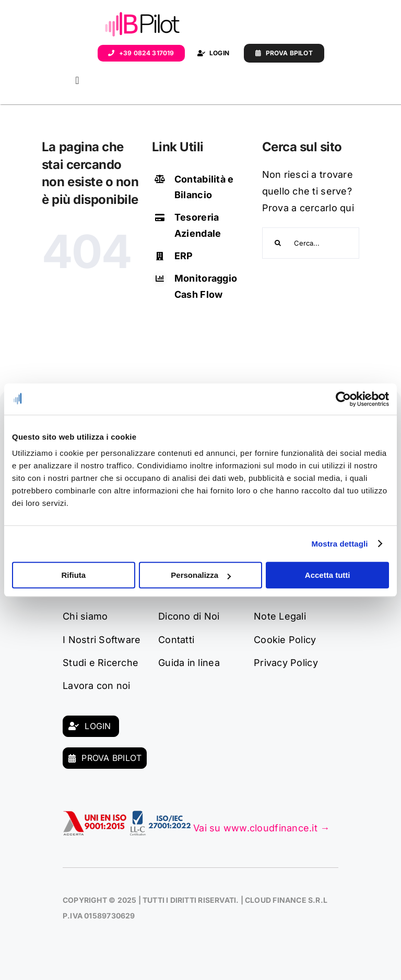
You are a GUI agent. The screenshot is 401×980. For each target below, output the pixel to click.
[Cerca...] (311, 243)
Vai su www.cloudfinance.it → (262, 828)
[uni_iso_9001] (161, 815)
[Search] (278, 243)
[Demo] (284, 53)
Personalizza (201, 575)
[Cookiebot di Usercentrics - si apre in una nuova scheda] (343, 399)
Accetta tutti (328, 575)
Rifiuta (73, 575)
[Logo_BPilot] (143, 15)
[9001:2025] (95, 815)
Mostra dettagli (339, 544)
